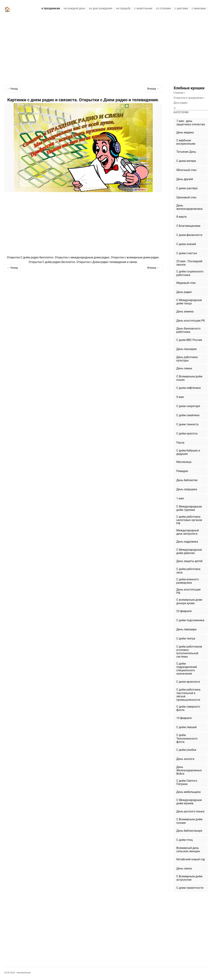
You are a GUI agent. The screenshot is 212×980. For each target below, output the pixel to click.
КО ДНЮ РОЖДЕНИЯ (101, 8)
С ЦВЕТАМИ (181, 8)
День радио (180, 103)
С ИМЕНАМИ (199, 8)
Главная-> (179, 93)
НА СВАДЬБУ (123, 8)
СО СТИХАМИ (163, 8)
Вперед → (153, 89)
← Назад (12, 89)
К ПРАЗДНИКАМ (51, 8)
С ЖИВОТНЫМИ (143, 8)
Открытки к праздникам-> (189, 98)
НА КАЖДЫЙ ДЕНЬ (75, 8)
